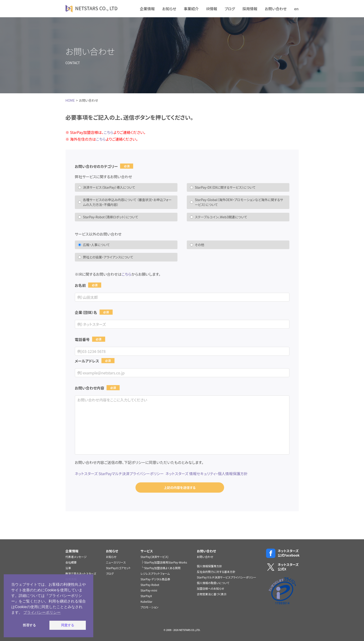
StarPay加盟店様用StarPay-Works (166, 562)
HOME (70, 100)
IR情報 (212, 9)
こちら (109, 132)
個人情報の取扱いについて (213, 583)
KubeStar (147, 601)
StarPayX (146, 596)
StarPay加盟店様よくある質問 (163, 568)
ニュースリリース (116, 562)
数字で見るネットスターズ (81, 573)
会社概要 (71, 562)
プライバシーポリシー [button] (42, 612)
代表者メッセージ (76, 557)
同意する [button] (68, 625)
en (296, 9)
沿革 (68, 568)
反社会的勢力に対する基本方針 (216, 572)
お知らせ (169, 9)
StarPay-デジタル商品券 (155, 579)
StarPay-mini (149, 590)
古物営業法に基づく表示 (212, 594)
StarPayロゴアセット (118, 568)
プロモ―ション (150, 607)
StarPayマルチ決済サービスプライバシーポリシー (227, 577)
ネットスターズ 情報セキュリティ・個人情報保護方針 (206, 474)
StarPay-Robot (150, 585)
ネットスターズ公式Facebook (282, 553)
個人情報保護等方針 (209, 566)
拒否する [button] (29, 625)
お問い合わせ (276, 9)
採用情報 (250, 9)
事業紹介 (191, 9)
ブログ (230, 9)
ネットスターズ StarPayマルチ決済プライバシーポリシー (119, 474)
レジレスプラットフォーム (155, 573)
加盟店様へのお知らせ (210, 588)
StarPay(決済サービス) (154, 557)
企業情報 (147, 9)
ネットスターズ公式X (282, 567)
